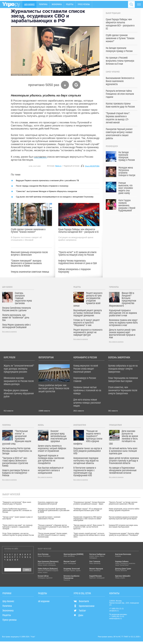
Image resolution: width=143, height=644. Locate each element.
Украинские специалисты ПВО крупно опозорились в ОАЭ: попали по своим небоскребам (88, 519)
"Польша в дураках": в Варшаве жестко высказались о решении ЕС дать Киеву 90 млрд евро (53, 527)
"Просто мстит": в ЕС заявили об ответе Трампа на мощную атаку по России (77, 254)
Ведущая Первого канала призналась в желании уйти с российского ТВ (47, 180)
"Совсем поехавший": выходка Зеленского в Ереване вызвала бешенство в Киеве (26, 263)
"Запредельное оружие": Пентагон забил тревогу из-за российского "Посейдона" (124, 534)
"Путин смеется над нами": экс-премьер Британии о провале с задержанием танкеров (17, 527)
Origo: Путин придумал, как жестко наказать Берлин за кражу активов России (18, 534)
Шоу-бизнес (29, 4)
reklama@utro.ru (116, 619)
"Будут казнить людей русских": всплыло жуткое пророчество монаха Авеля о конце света (89, 535)
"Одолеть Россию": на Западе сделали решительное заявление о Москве (123, 503)
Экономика (57, 4)
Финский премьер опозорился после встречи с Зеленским (29, 254)
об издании (44, 601)
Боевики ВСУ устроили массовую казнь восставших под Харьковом (123, 526)
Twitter (80, 611)
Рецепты (70, 4)
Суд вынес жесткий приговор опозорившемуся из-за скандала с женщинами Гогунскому (55, 197)
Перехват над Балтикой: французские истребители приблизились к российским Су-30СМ (54, 511)
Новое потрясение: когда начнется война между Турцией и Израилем (124, 510)
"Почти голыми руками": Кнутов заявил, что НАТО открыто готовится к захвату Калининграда (53, 535)
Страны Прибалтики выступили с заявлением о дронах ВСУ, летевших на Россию (17, 511)
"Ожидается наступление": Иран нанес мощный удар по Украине (17, 503)
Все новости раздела (9, 332)
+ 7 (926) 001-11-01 (117, 616)
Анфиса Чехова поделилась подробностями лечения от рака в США (78, 262)
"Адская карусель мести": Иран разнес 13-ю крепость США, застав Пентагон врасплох (89, 527)
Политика (43, 4)
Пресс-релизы (84, 4)
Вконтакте (81, 601)
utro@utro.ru (114, 611)
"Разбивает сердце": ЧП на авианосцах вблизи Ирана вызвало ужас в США (88, 510)
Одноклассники (84, 606)
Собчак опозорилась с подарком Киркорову (75, 271)
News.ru (58, 166)
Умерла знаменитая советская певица (30, 272)
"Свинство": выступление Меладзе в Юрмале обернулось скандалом (46, 191)
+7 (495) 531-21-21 (116, 609)
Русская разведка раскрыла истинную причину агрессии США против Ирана (123, 518)
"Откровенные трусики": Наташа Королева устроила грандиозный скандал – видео (89, 503)
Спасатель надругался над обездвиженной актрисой (48, 503)
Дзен (78, 615)
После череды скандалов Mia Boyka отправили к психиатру (42, 186)
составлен (40, 157)
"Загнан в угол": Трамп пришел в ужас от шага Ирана (18, 518)
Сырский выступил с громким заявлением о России (49, 518)
